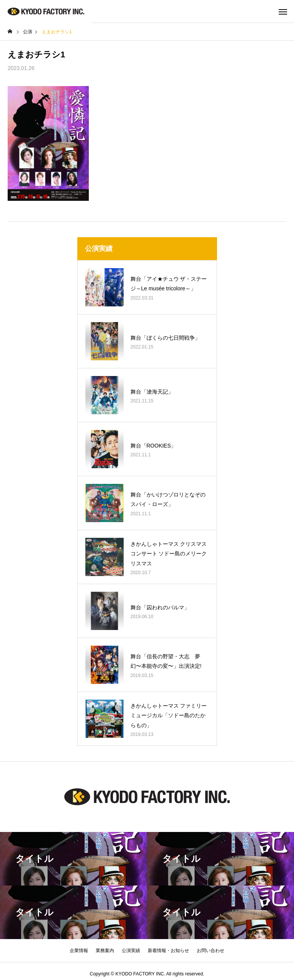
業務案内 (105, 951)
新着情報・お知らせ (168, 951)
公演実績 (131, 951)
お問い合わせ (211, 951)
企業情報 (79, 951)
